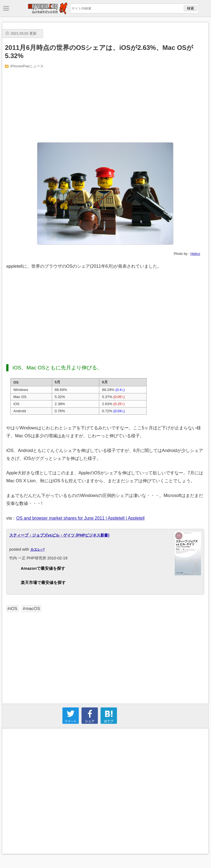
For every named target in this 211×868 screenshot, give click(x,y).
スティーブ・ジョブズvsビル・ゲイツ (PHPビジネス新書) (59, 535)
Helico (195, 254)
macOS (33, 609)
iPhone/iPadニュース (27, 66)
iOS (14, 609)
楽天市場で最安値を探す (43, 582)
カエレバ (37, 549)
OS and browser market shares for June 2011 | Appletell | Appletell (80, 518)
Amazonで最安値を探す (43, 568)
